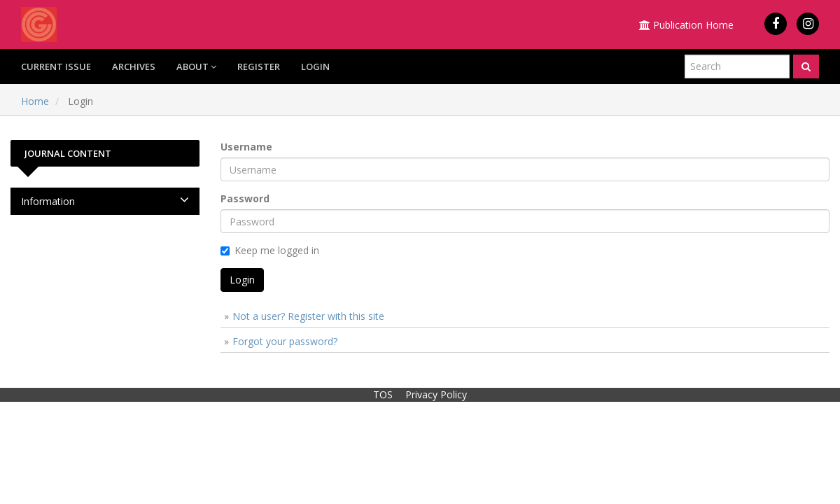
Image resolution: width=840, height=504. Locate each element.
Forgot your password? (285, 341)
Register (259, 66)
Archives (134, 66)
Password (245, 198)
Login (315, 66)
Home (35, 101)
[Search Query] (737, 66)
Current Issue (56, 66)
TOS (383, 394)
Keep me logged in (270, 250)
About (196, 66)
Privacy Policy (436, 394)
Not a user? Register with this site (308, 316)
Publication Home (686, 25)
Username (246, 147)
